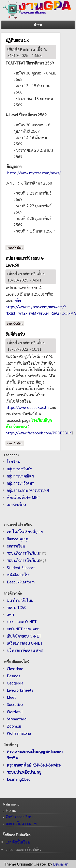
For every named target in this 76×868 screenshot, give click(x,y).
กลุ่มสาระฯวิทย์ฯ (20, 469)
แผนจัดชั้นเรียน (18, 842)
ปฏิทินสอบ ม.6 (17, 40)
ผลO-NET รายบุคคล (23, 629)
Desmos (13, 676)
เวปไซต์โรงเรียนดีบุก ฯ (25, 531)
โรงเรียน (14, 461)
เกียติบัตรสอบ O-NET (24, 636)
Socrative (15, 704)
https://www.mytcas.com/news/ (34, 173)
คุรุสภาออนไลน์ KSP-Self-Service (34, 765)
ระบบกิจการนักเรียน (23, 553)
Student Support (21, 567)
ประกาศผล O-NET (22, 622)
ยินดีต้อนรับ (15, 334)
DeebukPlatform (21, 582)
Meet (11, 697)
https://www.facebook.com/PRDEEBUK (39, 433)
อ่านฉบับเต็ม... (15, 247)
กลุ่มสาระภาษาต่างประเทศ (28, 490)
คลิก (18, 300)
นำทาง (38, 25)
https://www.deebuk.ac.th (27, 407)
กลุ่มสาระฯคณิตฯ (20, 476)
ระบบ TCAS (16, 607)
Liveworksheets (20, 690)
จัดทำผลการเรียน (19, 817)
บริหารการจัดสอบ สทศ (25, 650)
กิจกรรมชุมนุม (18, 539)
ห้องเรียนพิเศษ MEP (23, 497)
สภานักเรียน (16, 504)
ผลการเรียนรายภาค (21, 823)
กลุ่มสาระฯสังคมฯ (21, 483)
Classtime (15, 668)
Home (11, 810)
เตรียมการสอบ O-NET (25, 643)
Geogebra (15, 683)
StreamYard (17, 719)
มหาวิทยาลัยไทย (20, 600)
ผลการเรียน (16, 546)
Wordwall (15, 712)
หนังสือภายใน (18, 575)
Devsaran (61, 864)
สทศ (10, 614)
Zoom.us (14, 726)
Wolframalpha (19, 733)
